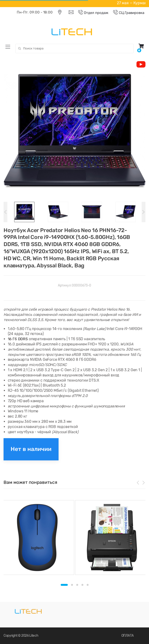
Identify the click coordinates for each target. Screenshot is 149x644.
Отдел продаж (91, 13)
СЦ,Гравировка (126, 13)
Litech (34, 636)
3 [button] (77, 585)
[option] (74, 131)
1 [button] (64, 585)
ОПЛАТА (128, 636)
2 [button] (72, 585)
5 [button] (88, 585)
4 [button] (82, 585)
